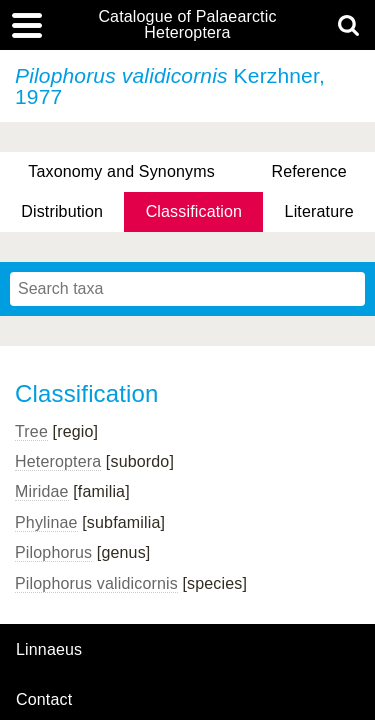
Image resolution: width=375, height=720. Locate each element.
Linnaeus (49, 650)
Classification (194, 211)
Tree (31, 431)
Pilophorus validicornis (96, 583)
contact (44, 699)
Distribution (62, 211)
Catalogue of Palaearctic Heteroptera (187, 25)
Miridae (42, 491)
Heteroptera (58, 461)
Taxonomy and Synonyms (121, 171)
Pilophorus (53, 552)
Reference (308, 171)
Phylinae (46, 522)
